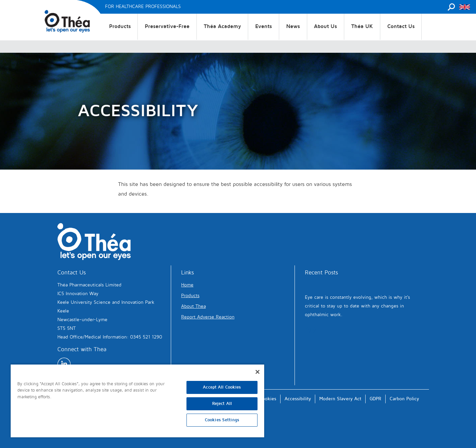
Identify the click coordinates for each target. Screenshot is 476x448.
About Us (325, 26)
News (293, 26)
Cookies (268, 399)
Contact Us (401, 26)
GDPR (375, 399)
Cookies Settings (222, 420)
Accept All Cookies (222, 387)
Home (187, 285)
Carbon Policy (404, 399)
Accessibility (298, 399)
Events (264, 26)
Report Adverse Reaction (208, 317)
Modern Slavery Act (340, 399)
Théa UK (362, 26)
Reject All (222, 404)
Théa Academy (222, 26)
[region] (137, 401)
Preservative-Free (167, 26)
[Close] (258, 372)
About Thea (193, 306)
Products (120, 26)
